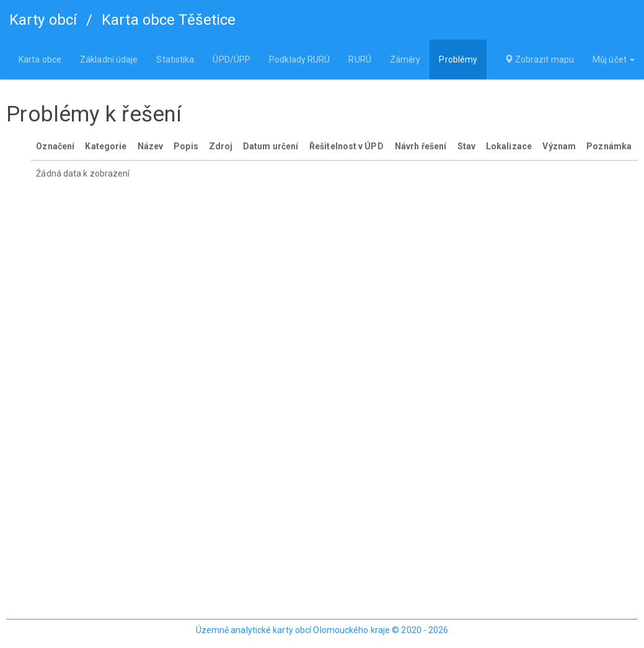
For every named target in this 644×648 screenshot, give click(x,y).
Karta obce (40, 59)
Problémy (458, 59)
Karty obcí (43, 20)
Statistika (175, 59)
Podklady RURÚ (299, 59)
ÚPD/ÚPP (232, 59)
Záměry (405, 59)
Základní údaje (109, 59)
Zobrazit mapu (540, 59)
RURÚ (359, 59)
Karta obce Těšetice (169, 20)
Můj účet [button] (614, 59)
